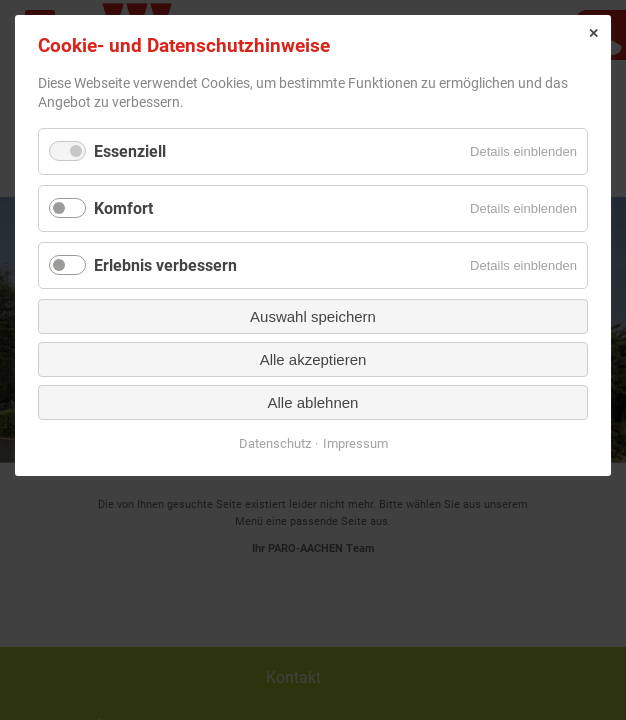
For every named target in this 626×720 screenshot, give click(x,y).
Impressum (355, 443)
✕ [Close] (593, 33)
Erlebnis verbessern (165, 265)
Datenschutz (275, 443)
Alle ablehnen (313, 402)
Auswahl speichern (313, 316)
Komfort (123, 208)
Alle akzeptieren (313, 359)
